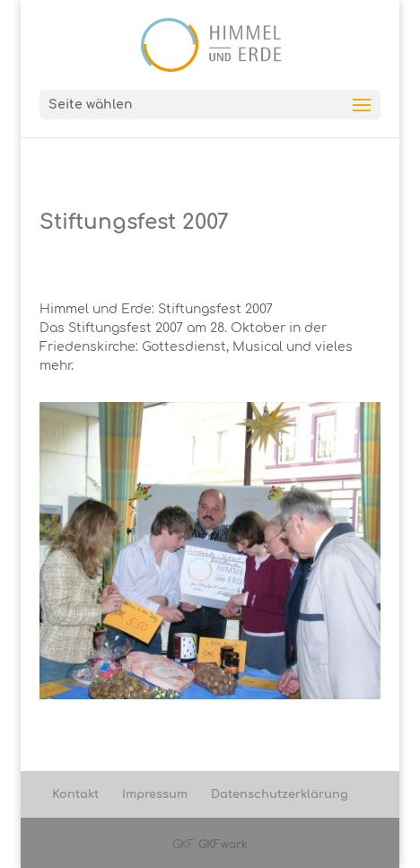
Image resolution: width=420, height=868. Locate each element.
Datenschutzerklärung (280, 794)
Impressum (155, 794)
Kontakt (75, 794)
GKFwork (223, 845)
